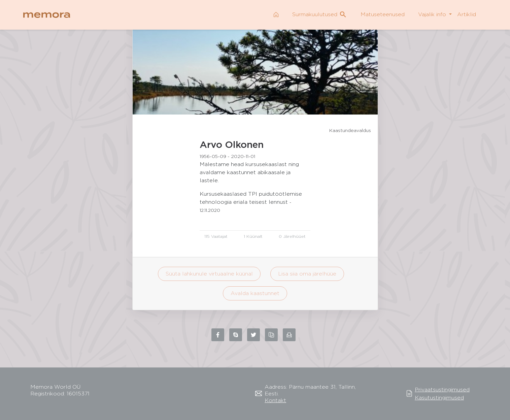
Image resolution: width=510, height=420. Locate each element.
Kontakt (275, 400)
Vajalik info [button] (433, 14)
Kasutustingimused (439, 398)
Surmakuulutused (320, 14)
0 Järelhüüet (292, 236)
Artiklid (467, 14)
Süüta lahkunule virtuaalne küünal (209, 274)
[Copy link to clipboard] (271, 335)
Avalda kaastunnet (255, 293)
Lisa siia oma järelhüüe (307, 274)
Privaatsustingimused (442, 390)
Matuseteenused (383, 14)
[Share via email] (289, 335)
